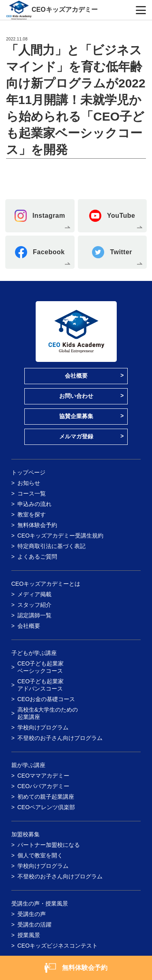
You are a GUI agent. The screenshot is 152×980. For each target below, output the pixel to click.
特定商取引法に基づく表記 (51, 546)
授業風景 (29, 935)
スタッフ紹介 (34, 605)
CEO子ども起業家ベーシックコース (41, 667)
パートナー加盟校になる (49, 845)
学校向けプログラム (43, 727)
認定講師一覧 (34, 615)
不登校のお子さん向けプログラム (60, 738)
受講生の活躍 (34, 925)
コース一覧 (32, 493)
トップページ (28, 472)
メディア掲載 (34, 594)
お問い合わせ (76, 396)
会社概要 (76, 376)
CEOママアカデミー (43, 776)
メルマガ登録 (76, 436)
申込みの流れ (34, 504)
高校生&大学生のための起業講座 (48, 713)
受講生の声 (32, 914)
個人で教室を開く (40, 855)
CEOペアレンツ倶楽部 (46, 807)
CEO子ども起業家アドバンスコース (41, 685)
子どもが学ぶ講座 (34, 653)
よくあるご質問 (37, 557)
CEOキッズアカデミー (65, 10)
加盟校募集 (26, 834)
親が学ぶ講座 (28, 765)
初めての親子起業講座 (46, 797)
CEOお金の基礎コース (46, 699)
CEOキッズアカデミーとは (46, 584)
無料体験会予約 (37, 525)
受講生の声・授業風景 (40, 903)
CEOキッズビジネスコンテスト (58, 946)
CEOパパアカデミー (43, 786)
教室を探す (32, 514)
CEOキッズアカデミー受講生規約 (60, 536)
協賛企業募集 (76, 416)
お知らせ (29, 483)
